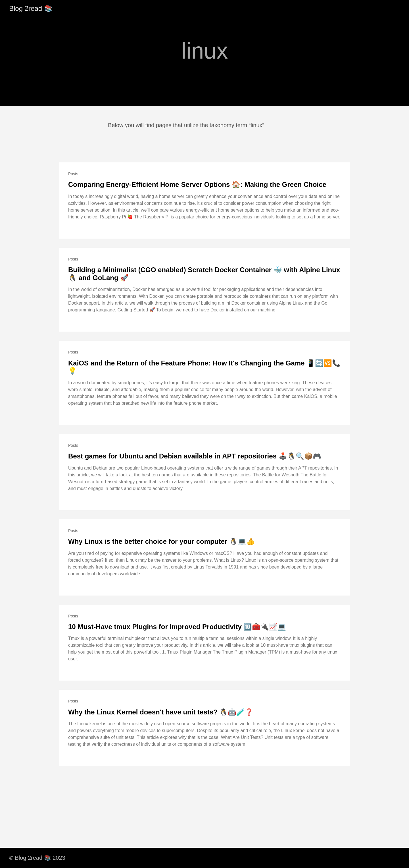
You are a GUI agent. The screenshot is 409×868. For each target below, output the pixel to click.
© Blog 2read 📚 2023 (37, 858)
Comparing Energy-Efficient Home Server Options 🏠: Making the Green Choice (197, 184)
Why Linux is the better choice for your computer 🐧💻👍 (161, 541)
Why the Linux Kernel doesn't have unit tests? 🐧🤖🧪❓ (161, 712)
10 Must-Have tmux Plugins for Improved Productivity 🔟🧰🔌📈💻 (177, 627)
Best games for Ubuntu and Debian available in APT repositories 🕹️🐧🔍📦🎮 (195, 456)
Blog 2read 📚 (31, 8)
